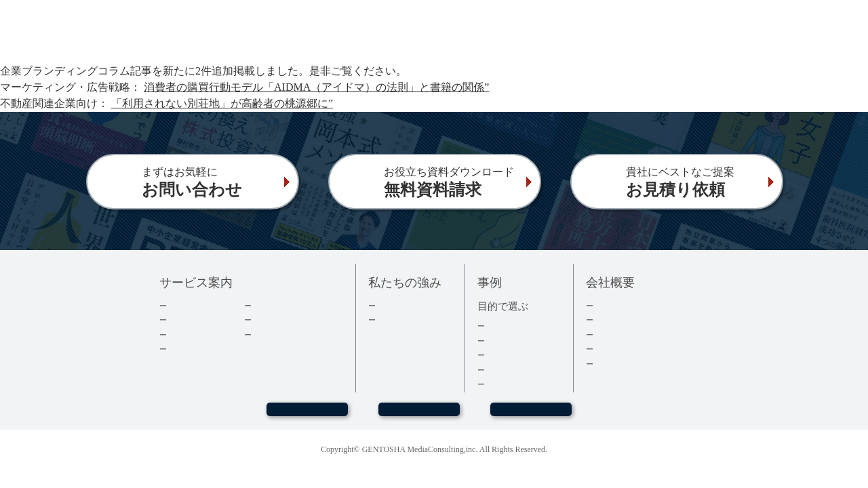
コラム (265, 320)
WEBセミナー (307, 415)
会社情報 (612, 320)
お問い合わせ (419, 415)
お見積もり (531, 415)
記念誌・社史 (512, 355)
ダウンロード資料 (288, 305)
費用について (194, 334)
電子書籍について (203, 349)
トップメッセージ (629, 305)
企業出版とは (194, 305)
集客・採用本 (512, 326)
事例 (494, 384)
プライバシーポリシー (638, 364)
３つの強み (398, 320)
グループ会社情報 (629, 349)
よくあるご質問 (283, 334)
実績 (385, 305)
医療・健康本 (512, 370)
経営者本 (503, 341)
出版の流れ (190, 320)
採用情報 (612, 334)
